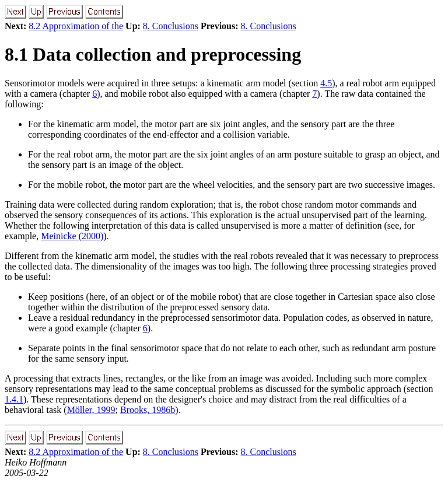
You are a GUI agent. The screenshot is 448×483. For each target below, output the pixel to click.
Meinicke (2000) (72, 236)
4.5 (326, 83)
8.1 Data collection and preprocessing (153, 54)
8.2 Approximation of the (76, 26)
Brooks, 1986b (148, 410)
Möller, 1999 (91, 410)
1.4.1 (14, 399)
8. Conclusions (171, 26)
